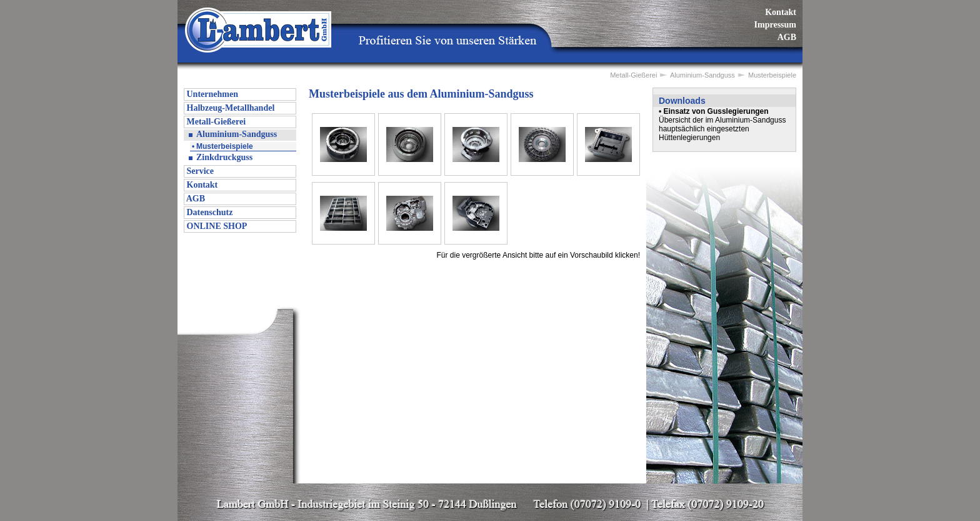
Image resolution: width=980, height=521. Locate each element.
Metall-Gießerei (215, 122)
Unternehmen (211, 94)
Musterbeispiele (225, 146)
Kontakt (781, 12)
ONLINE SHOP (216, 226)
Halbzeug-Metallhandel (229, 108)
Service (199, 171)
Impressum (775, 25)
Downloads (682, 101)
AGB (787, 37)
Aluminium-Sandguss (237, 134)
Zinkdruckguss (224, 157)
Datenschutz (208, 212)
